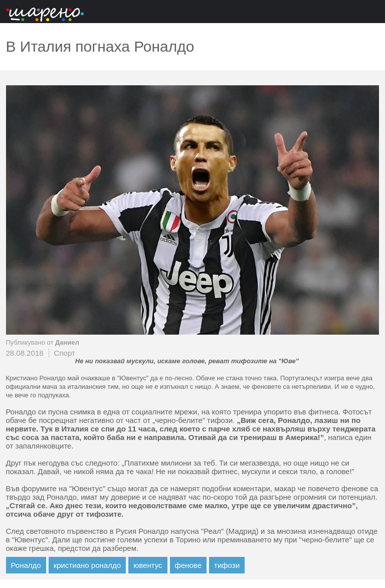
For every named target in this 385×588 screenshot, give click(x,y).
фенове (188, 565)
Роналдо (26, 565)
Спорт (65, 353)
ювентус (148, 565)
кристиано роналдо (87, 565)
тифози (227, 565)
